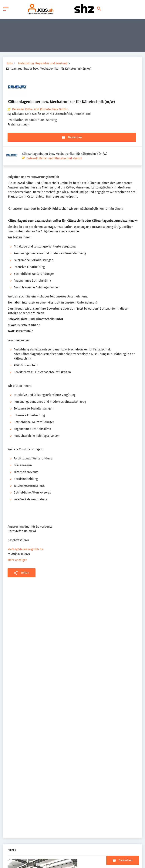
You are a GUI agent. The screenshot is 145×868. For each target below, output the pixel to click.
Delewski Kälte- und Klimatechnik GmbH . (40, 109)
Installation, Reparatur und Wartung (43, 63)
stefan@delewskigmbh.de (25, 530)
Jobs (10, 63)
